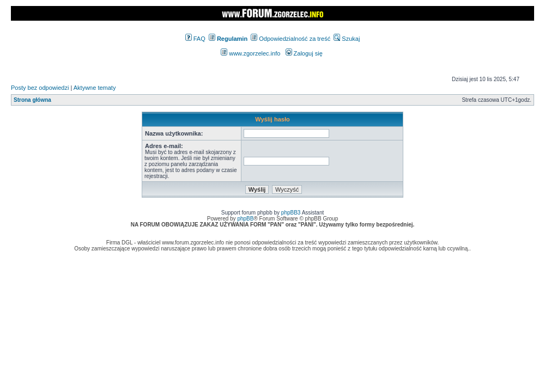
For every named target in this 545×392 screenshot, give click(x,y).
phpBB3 (291, 213)
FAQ (195, 39)
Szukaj (347, 39)
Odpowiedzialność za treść (290, 39)
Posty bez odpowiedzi (40, 88)
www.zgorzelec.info (250, 53)
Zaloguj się (304, 53)
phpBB (245, 219)
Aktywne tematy (95, 88)
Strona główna (32, 100)
